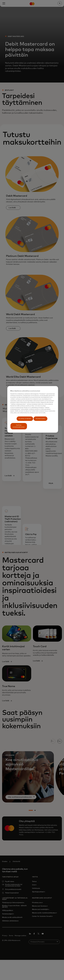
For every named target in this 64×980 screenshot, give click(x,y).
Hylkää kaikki (40, 419)
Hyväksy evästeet (25, 419)
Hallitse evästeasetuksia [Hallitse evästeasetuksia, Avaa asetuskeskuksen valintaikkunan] (19, 426)
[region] (33, 409)
